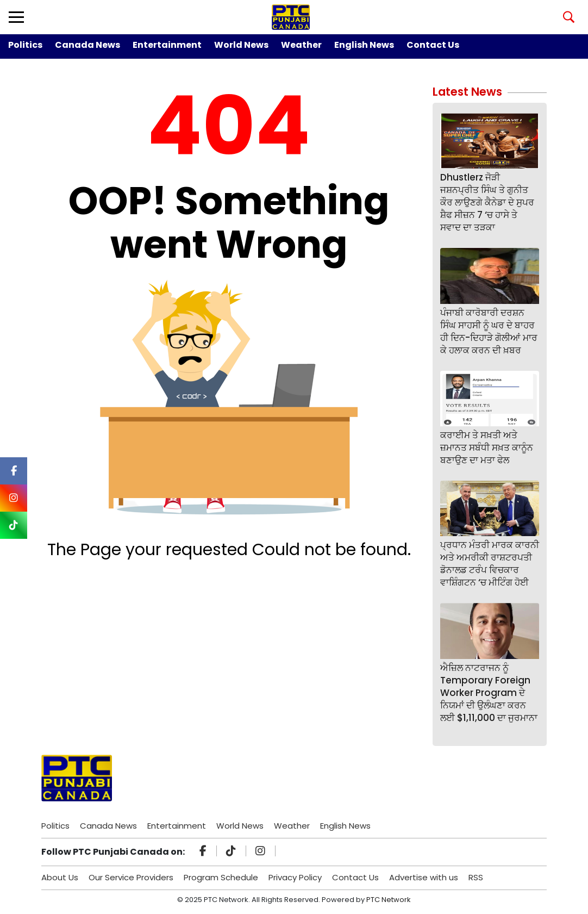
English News (364, 45)
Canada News (87, 45)
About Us (60, 877)
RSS (476, 877)
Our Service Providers (131, 877)
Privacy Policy (295, 877)
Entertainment (167, 45)
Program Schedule (221, 877)
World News (241, 45)
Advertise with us (424, 877)
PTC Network (389, 900)
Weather (301, 45)
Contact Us (433, 45)
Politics (25, 45)
